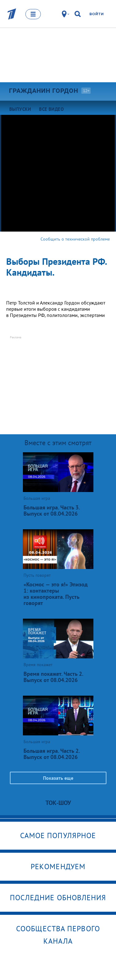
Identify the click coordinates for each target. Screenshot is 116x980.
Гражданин (44, 91)
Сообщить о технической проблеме (75, 239)
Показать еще (58, 778)
